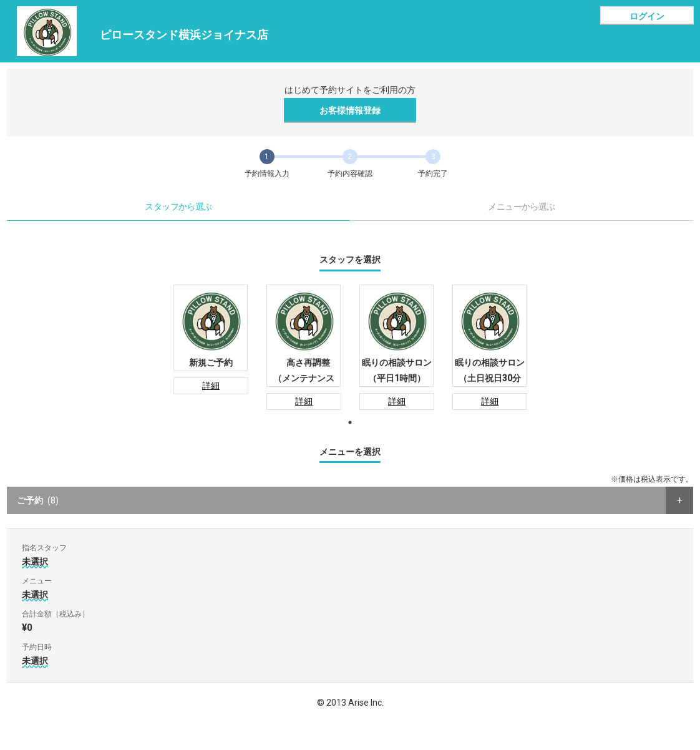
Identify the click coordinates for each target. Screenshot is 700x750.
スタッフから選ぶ (178, 207)
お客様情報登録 (350, 110)
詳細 (211, 386)
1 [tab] (350, 422)
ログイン (647, 16)
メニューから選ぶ (522, 207)
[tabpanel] (211, 339)
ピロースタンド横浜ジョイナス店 (184, 35)
